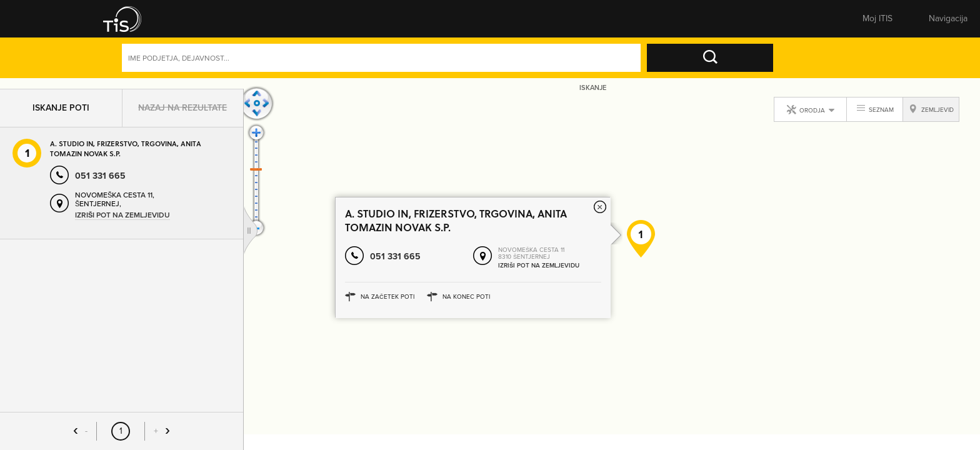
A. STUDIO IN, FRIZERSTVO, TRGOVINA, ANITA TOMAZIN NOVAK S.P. (126, 154)
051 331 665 (395, 272)
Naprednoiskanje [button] (757, 67)
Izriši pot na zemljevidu (122, 220)
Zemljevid (457, 22)
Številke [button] (369, 22)
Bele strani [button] (283, 22)
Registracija (849, 22)
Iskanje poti (61, 113)
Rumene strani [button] (196, 22)
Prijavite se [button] (781, 22)
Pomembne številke (630, 22)
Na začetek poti (387, 312)
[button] (124, 22)
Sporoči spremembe (543, 22)
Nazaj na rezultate (182, 113)
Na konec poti (466, 312)
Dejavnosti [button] (839, 67)
